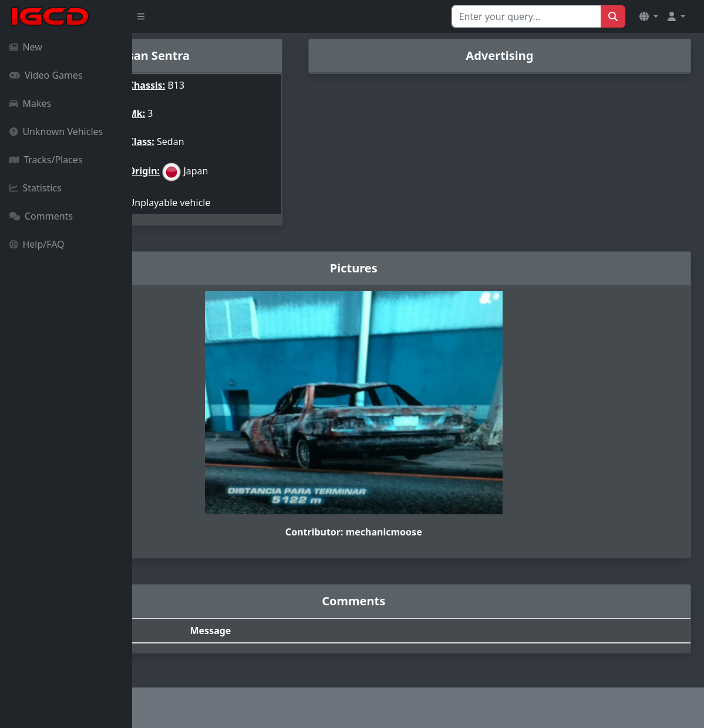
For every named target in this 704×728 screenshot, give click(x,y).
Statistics (36, 188)
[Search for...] (526, 16)
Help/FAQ (37, 244)
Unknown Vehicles (56, 132)
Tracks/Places (46, 160)
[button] (649, 16)
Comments (41, 216)
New (26, 47)
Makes (30, 103)
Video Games (46, 75)
